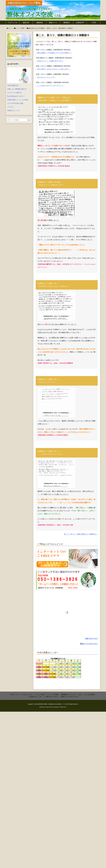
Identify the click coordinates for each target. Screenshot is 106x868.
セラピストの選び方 (15, 93)
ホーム (10, 28)
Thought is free (63, 707)
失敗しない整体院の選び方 (17, 89)
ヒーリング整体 (20, 28)
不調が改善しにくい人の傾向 (18, 100)
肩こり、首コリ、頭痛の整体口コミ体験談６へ (81, 534)
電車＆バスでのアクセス (89, 644)
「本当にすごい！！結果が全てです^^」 (50, 61)
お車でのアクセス (91, 639)
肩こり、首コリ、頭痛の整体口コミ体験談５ (61, 28)
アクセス (10, 107)
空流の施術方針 (13, 85)
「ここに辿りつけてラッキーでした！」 (50, 85)
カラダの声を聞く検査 (15, 103)
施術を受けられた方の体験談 (36, 28)
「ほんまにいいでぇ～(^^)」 (46, 77)
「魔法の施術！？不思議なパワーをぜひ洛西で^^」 (54, 53)
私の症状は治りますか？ (16, 96)
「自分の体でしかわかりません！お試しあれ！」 (53, 69)
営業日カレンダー (14, 111)
